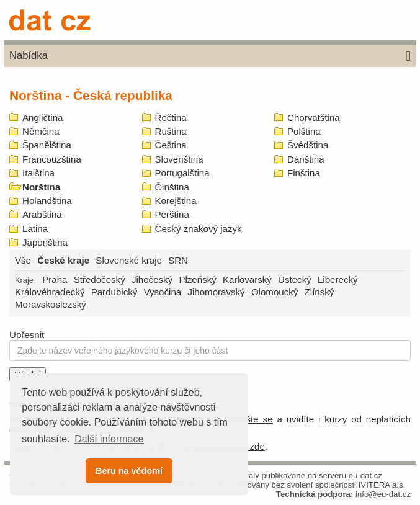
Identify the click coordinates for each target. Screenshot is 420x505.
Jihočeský (152, 279)
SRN (178, 260)
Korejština (176, 201)
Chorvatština (314, 118)
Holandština (47, 201)
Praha (55, 279)
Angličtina (42, 118)
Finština (304, 173)
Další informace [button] (109, 439)
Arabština (42, 214)
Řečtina (171, 118)
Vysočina (163, 292)
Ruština (171, 131)
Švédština (308, 145)
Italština (38, 173)
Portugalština (182, 173)
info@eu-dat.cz (383, 494)
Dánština (306, 159)
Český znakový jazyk (199, 229)
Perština (172, 214)
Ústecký (295, 279)
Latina (35, 229)
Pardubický (114, 292)
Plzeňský (197, 279)
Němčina (41, 131)
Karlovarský (247, 279)
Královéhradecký (50, 292)
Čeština (171, 145)
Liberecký (338, 279)
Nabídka (210, 56)
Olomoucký (275, 292)
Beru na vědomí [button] (129, 471)
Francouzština (52, 159)
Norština (41, 187)
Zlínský (319, 292)
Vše (23, 260)
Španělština (47, 145)
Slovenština (179, 159)
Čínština (172, 187)
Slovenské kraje (129, 260)
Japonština (45, 242)
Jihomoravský (216, 292)
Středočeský (100, 279)
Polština (304, 131)
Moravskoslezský (51, 304)
